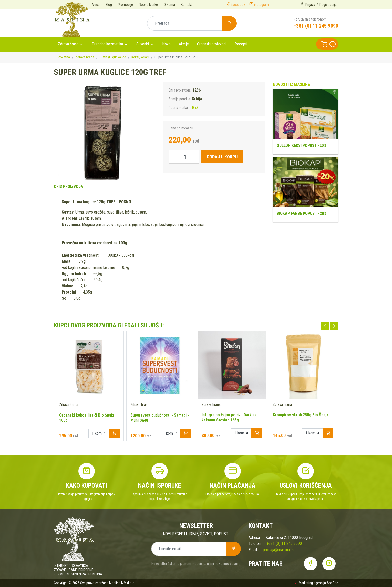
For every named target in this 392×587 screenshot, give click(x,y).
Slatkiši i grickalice (113, 57)
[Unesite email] (189, 549)
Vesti (96, 5)
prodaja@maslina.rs (278, 550)
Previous (325, 326)
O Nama (169, 5)
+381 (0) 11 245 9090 (316, 26)
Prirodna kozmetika (107, 44)
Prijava (310, 5)
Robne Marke (148, 5)
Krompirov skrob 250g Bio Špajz (301, 415)
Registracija (328, 5)
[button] (327, 44)
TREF (194, 108)
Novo (166, 44)
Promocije (125, 5)
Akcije (184, 44)
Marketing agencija (312, 583)
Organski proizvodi (212, 44)
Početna (64, 57)
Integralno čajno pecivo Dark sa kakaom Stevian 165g (229, 417)
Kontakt (186, 5)
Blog (109, 5)
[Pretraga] (185, 23)
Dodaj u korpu (222, 157)
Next (334, 326)
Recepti (241, 44)
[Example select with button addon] (99, 433)
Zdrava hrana (68, 44)
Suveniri (143, 44)
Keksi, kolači (140, 57)
